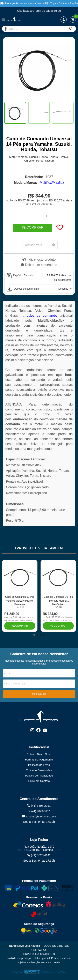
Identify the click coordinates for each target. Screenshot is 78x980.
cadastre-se (53, 11)
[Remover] (31, 216)
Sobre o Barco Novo (39, 754)
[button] (34, 635)
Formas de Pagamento (39, 760)
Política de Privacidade (39, 776)
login (38, 11)
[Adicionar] (47, 216)
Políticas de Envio (39, 765)
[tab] (39, 278)
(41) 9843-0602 (39, 811)
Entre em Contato (39, 781)
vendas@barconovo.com (39, 816)
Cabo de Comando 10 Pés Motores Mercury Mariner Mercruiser (20, 600)
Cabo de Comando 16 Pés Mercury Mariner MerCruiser (58, 600)
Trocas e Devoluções (39, 770)
